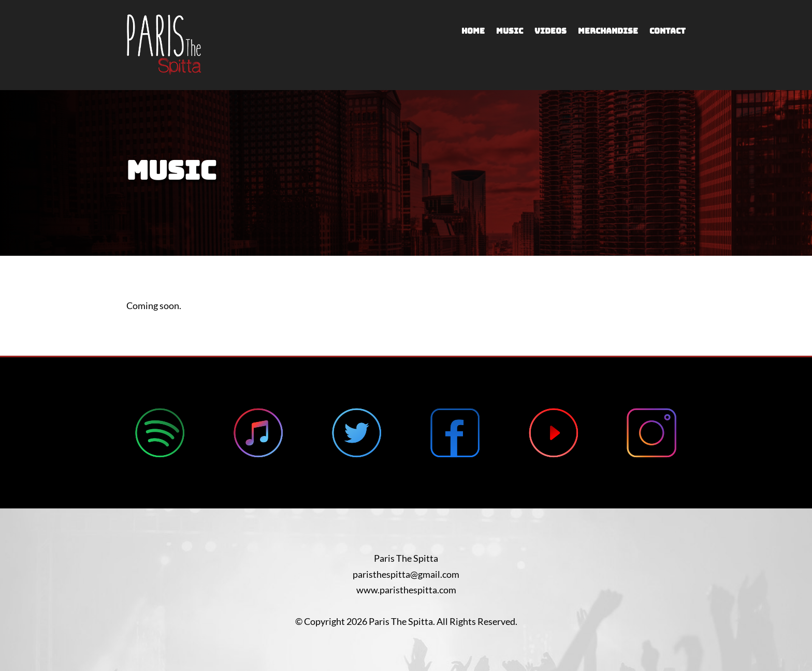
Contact (668, 32)
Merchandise (608, 32)
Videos (550, 32)
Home (473, 32)
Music (510, 32)
